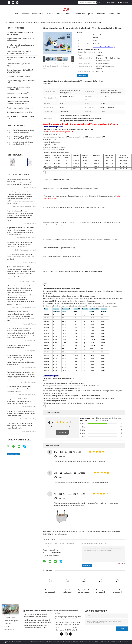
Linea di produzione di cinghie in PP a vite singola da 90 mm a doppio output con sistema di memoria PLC (117, 591)
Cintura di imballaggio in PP (17, 76)
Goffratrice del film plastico (17, 93)
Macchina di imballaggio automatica (20, 64)
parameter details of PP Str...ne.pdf (104, 47)
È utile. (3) (61, 477)
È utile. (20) (61, 498)
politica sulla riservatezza (13, 642)
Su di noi (50, 14)
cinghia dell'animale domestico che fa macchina (66, 612)
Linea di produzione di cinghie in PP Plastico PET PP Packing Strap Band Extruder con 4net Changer (35, 616)
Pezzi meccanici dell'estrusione (18, 108)
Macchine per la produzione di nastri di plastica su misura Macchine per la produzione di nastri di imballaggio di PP (37, 627)
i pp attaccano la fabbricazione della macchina (31, 23)
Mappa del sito (9, 629)
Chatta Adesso (111, 2)
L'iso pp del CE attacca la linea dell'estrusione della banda (103, 531)
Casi (119, 14)
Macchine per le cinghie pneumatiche (20, 116)
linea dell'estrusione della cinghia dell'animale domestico (19, 52)
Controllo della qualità (84, 14)
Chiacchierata (82, 75)
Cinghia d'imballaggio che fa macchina (21, 81)
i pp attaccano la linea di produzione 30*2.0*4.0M (68, 531)
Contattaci (101, 14)
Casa (6, 23)
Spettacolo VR (38, 14)
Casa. (17, 14)
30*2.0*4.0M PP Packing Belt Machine (55, 534)
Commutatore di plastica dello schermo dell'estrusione (18, 103)
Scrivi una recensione (62, 433)
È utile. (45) (61, 456)
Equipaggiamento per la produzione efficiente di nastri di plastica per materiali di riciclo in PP (84, 591)
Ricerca (99, 2)
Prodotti (26, 14)
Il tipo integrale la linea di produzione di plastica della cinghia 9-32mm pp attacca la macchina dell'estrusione (68, 624)
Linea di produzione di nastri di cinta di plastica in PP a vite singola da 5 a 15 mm (58, 66)
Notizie (111, 14)
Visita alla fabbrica (64, 14)
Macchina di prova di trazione (17, 97)
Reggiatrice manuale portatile (17, 112)
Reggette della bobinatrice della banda (21, 58)
